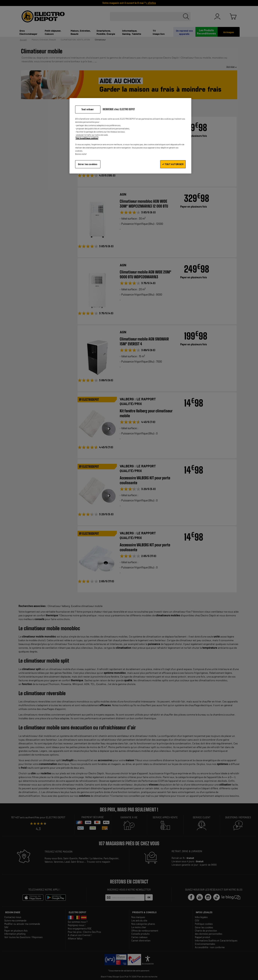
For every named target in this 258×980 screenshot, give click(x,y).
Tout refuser (88, 109)
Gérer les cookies (88, 164)
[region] (130, 136)
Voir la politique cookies (87, 138)
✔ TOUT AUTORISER (173, 164)
